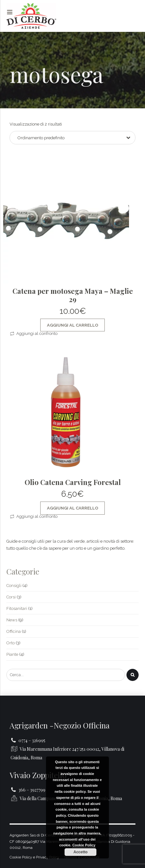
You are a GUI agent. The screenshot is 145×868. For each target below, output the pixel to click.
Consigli (14, 586)
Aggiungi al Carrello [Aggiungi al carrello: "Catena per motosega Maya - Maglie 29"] (73, 325)
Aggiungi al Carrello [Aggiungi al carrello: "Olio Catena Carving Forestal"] (73, 508)
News (12, 620)
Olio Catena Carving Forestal (73, 482)
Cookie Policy (84, 845)
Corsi (11, 597)
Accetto (80, 852)
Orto (11, 643)
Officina (14, 631)
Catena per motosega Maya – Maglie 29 (73, 295)
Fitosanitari (17, 608)
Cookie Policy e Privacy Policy (34, 857)
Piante (12, 654)
